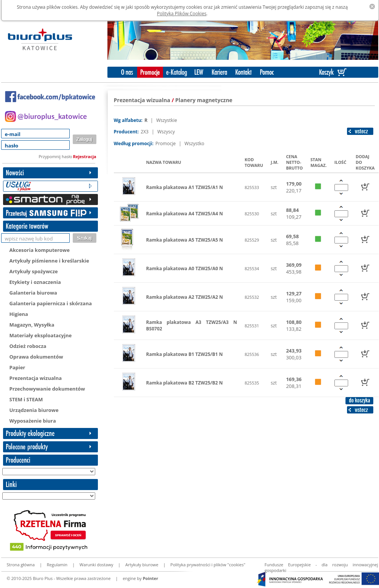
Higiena (19, 314)
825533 (252, 187)
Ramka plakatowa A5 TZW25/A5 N (185, 240)
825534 (252, 268)
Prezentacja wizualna (36, 378)
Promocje (166, 143)
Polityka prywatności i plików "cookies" (208, 565)
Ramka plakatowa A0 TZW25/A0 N (185, 268)
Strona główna (21, 565)
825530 (252, 214)
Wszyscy (166, 132)
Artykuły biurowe (142, 565)
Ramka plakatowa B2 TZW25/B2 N (185, 383)
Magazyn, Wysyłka (32, 325)
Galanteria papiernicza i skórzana (51, 303)
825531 (252, 326)
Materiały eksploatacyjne (41, 335)
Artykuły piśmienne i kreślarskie (49, 261)
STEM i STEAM (26, 399)
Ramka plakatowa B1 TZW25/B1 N (185, 354)
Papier (18, 367)
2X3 (145, 132)
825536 (252, 354)
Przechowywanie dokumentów (47, 389)
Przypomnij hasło (56, 156)
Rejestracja (85, 156)
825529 (252, 240)
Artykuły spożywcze (34, 271)
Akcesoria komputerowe (40, 250)
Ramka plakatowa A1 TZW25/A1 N (185, 187)
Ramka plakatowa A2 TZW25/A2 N (185, 297)
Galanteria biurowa (33, 293)
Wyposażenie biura (33, 421)
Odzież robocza (28, 346)
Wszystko (194, 143)
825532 (252, 297)
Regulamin (57, 565)
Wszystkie (167, 120)
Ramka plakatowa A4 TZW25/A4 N (185, 214)
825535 (252, 383)
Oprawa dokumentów (36, 357)
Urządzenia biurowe (34, 410)
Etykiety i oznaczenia (35, 282)
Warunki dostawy (96, 565)
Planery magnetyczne (204, 100)
